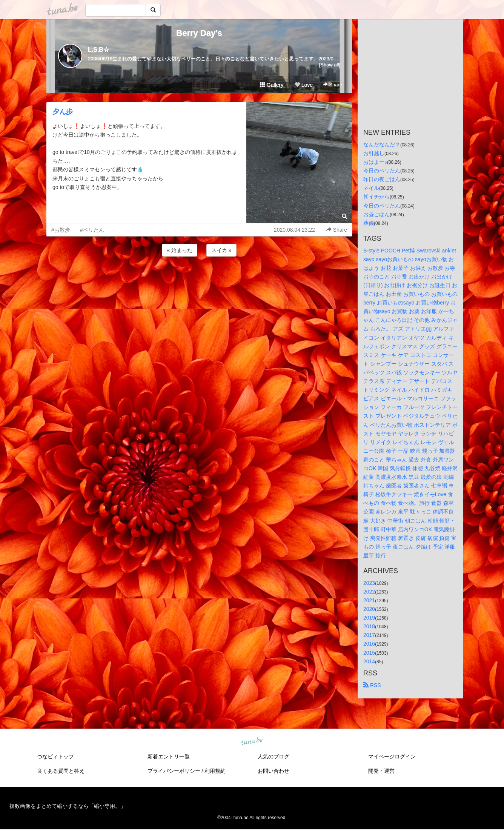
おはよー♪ (375, 162)
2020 (369, 609)
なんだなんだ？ (382, 145)
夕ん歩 (63, 112)
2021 (369, 600)
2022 (369, 592)
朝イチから (376, 197)
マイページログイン (392, 757)
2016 (369, 644)
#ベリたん (92, 230)
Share (333, 85)
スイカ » (221, 250)
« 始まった (180, 250)
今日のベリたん (382, 171)
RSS (372, 685)
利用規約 (215, 771)
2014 (369, 661)
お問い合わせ (274, 771)
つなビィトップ (55, 757)
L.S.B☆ (99, 50)
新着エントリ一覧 (169, 757)
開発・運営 (381, 771)
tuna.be (252, 741)
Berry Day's (199, 33)
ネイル (371, 188)
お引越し (374, 153)
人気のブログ (274, 757)
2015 (369, 653)
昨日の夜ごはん (382, 179)
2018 (369, 626)
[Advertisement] (199, 278)
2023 (369, 583)
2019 (369, 618)
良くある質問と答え (61, 771)
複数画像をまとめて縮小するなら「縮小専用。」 (68, 806)
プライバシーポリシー (174, 771)
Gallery (272, 85)
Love (304, 85)
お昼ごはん (376, 214)
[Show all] (330, 65)
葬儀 (369, 223)
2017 (369, 635)
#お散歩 (61, 230)
